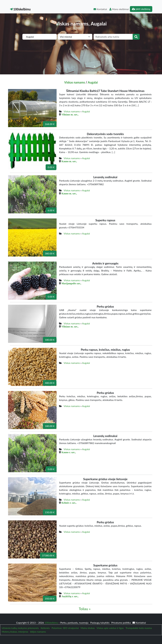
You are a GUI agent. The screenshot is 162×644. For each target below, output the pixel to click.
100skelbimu (20, 9)
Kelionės (45, 628)
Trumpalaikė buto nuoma (139, 628)
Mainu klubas (88, 628)
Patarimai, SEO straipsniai (65, 628)
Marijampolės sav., (71, 283)
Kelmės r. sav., (69, 503)
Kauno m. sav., (69, 161)
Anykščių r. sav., (70, 596)
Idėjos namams (38, 632)
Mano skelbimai (119, 9)
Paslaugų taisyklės (100, 623)
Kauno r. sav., (69, 452)
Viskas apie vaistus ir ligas (110, 628)
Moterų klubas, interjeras (15, 632)
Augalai (93, 82)
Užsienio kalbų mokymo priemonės (20, 628)
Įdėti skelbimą (141, 9)
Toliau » (85, 609)
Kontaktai (100, 9)
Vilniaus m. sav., (70, 114)
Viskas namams (75, 82)
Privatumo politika (121, 623)
